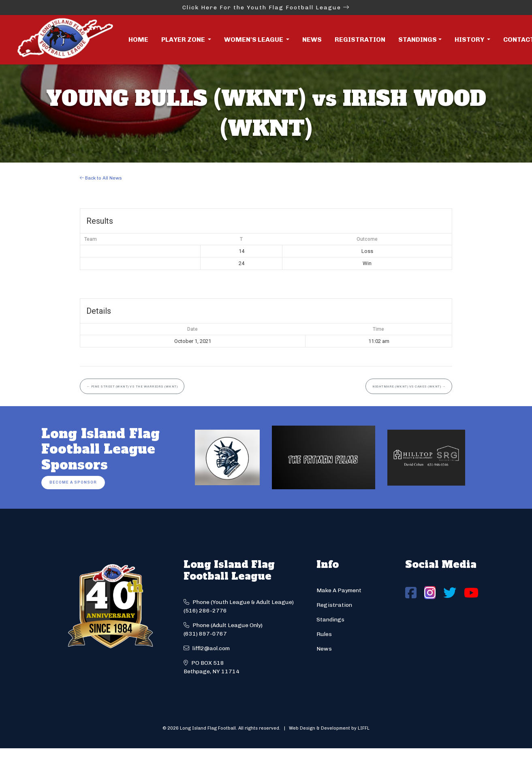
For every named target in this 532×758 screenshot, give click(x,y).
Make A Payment (339, 590)
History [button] (470, 40)
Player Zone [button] (184, 40)
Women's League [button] (254, 40)
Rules (324, 634)
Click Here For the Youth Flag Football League (266, 7)
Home (138, 40)
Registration (360, 40)
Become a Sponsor (73, 482)
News (312, 40)
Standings (418, 40)
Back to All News (101, 178)
